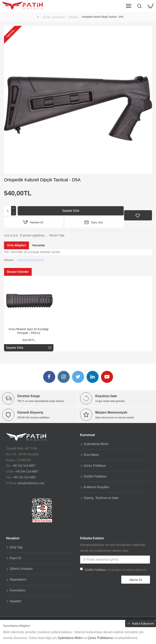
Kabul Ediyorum (141, 624)
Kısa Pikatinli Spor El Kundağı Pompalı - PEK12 (29, 331)
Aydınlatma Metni (70, 638)
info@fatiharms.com (31, 481)
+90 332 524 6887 (24, 464)
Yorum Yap (57, 236)
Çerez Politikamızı (100, 638)
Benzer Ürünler (18, 272)
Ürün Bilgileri (16, 245)
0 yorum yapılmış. (32, 236)
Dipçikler (73, 17)
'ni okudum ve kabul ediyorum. (114, 568)
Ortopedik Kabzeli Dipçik (31, 260)
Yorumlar (38, 245)
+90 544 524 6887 (26, 470)
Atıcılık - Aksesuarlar (54, 17)
